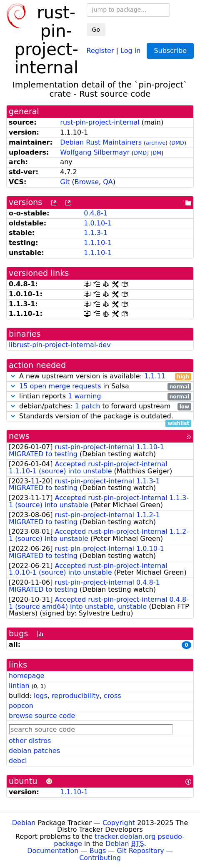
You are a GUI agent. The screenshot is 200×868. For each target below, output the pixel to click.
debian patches (34, 751)
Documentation (53, 851)
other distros (30, 741)
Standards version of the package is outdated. (100, 416)
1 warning (84, 396)
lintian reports (100, 396)
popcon (21, 706)
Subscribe (170, 51)
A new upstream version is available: (100, 376)
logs (41, 696)
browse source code (42, 716)
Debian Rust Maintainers (101, 142)
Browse (87, 182)
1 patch (87, 406)
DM (157, 153)
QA (108, 182)
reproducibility (76, 696)
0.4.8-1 (96, 213)
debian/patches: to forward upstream (100, 406)
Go (96, 30)
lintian (19, 686)
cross (112, 696)
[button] (13, 376)
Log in (130, 50)
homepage (26, 676)
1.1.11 (155, 376)
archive (156, 143)
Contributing (100, 858)
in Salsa (100, 386)
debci (18, 761)
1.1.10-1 (98, 243)
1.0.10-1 (98, 223)
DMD (178, 143)
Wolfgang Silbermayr (95, 152)
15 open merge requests (60, 386)
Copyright (119, 823)
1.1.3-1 (96, 233)
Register (100, 50)
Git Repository (140, 851)
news (19, 436)
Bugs (98, 851)
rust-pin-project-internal (100, 122)
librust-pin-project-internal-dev (60, 345)
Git (65, 182)
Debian (24, 823)
